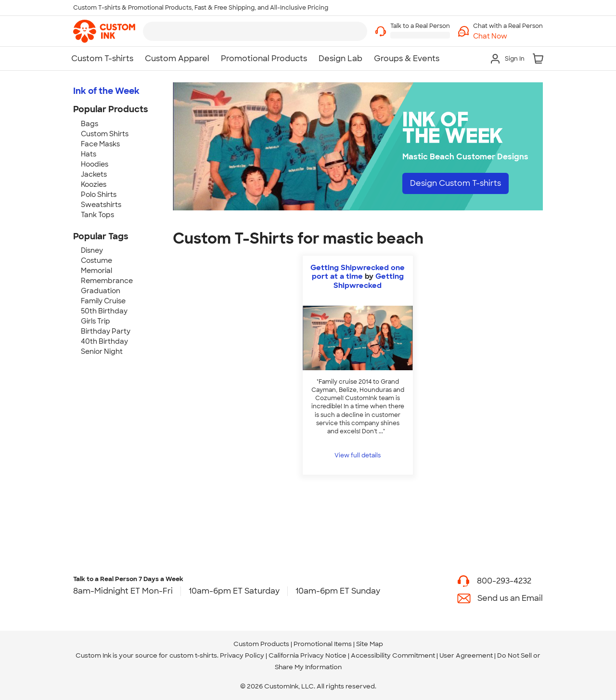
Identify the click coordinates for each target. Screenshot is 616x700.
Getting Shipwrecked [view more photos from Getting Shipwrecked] (369, 281)
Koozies (94, 184)
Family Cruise (103, 301)
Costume (96, 260)
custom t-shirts (193, 655)
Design (456, 183)
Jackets (94, 174)
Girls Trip (96, 321)
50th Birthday (104, 311)
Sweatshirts (101, 205)
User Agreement (466, 655)
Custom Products (261, 644)
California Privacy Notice (308, 655)
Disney (92, 250)
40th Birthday (104, 341)
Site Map (370, 644)
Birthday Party (106, 331)
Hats (89, 154)
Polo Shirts (99, 194)
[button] (508, 36)
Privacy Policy (242, 655)
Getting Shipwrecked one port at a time (358, 272)
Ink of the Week (106, 91)
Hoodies (95, 164)
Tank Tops (97, 215)
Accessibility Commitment (393, 655)
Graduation (101, 291)
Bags (90, 124)
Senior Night (102, 351)
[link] (104, 31)
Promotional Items (323, 644)
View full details (358, 455)
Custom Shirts (105, 134)
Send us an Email (510, 598)
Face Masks (100, 144)
